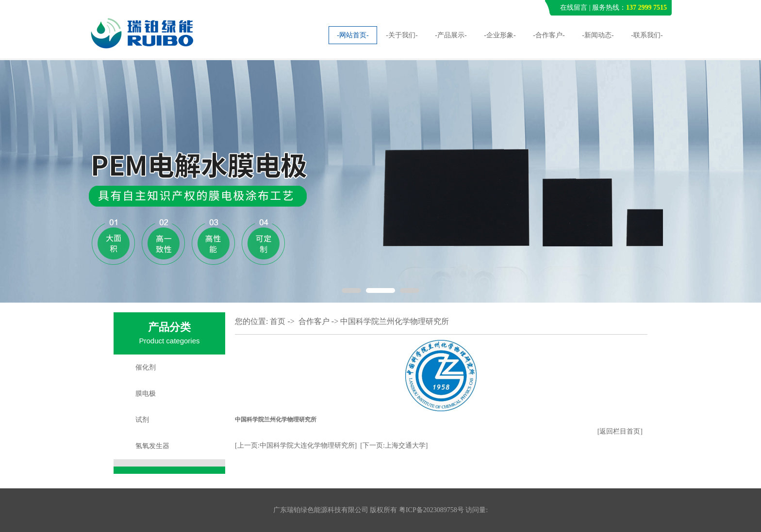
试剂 (142, 420)
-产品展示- (451, 35)
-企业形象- (500, 35)
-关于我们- (402, 35)
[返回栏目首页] (620, 431)
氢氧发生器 (152, 446)
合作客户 (314, 321)
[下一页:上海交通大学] (394, 445)
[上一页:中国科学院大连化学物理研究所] (296, 445)
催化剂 (146, 367)
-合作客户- (549, 35)
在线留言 (574, 8)
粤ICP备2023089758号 (431, 510)
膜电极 (146, 394)
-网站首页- (353, 35)
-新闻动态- (598, 35)
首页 (278, 321)
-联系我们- (647, 35)
